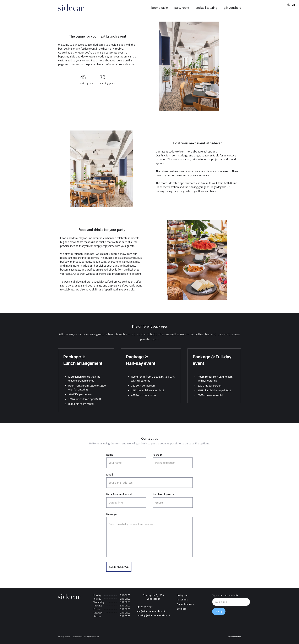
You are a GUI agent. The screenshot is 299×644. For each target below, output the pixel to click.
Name (110, 455)
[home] (71, 8)
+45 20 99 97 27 (145, 607)
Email (110, 475)
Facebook (182, 600)
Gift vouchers (232, 7)
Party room (182, 7)
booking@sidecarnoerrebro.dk (153, 615)
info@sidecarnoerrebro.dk (151, 611)
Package (158, 455)
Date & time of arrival (119, 494)
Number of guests (163, 494)
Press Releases (185, 604)
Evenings (182, 609)
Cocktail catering (206, 7)
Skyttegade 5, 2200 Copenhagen (153, 597)
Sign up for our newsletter (226, 595)
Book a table (160, 7)
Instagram (182, 595)
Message (112, 514)
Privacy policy (64, 637)
